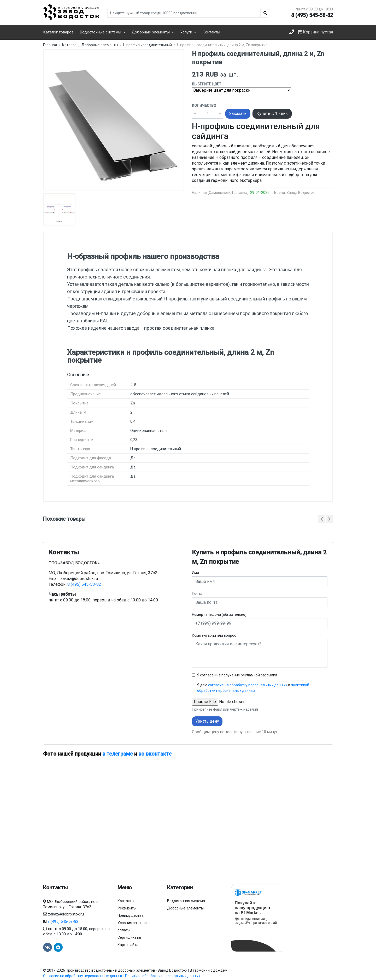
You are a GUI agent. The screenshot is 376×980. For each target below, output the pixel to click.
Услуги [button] (187, 32)
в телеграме (118, 754)
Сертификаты (129, 937)
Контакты (211, 32)
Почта (197, 594)
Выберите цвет (207, 84)
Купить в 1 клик (272, 114)
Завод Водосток (301, 193)
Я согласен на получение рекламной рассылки (237, 675)
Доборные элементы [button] (151, 32)
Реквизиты (127, 908)
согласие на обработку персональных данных (248, 685)
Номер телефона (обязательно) (219, 614)
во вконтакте (155, 754)
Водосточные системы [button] (101, 32)
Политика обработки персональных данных (163, 976)
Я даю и (253, 688)
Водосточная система (186, 901)
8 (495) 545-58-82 (312, 15)
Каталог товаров (58, 32)
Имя (195, 573)
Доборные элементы (185, 908)
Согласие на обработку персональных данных (83, 976)
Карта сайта (128, 945)
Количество (204, 106)
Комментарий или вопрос (214, 635)
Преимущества (131, 915)
